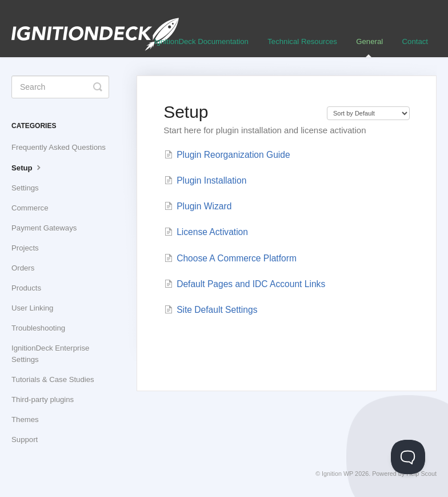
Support (25, 440)
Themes (25, 420)
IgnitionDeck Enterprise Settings (50, 354)
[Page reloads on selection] (368, 113)
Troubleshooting (38, 328)
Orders (23, 268)
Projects (25, 248)
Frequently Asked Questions (59, 147)
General (369, 47)
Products (26, 288)
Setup (27, 167)
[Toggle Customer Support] (408, 457)
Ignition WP (337, 474)
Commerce (30, 208)
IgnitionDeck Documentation (201, 41)
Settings (25, 188)
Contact (415, 41)
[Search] (60, 87)
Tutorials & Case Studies (53, 379)
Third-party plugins (43, 399)
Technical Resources (302, 41)
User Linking (32, 308)
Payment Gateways (44, 228)
